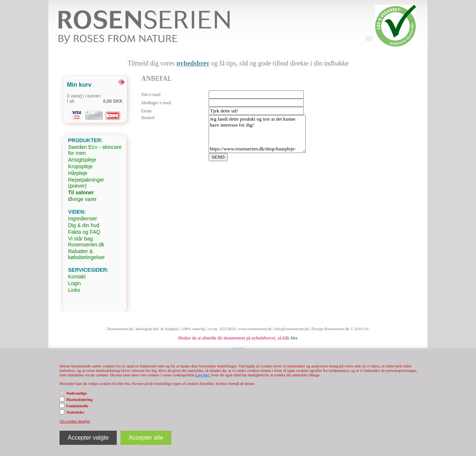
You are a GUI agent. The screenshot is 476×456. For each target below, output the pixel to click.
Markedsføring (79, 399)
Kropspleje (80, 166)
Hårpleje (78, 173)
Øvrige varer (82, 199)
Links (74, 290)
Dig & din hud (84, 225)
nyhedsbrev (193, 63)
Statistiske (75, 412)
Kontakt (77, 277)
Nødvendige (77, 393)
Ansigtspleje (82, 160)
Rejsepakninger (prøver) (86, 183)
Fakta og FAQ (84, 232)
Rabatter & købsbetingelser (86, 254)
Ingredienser (83, 219)
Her (294, 338)
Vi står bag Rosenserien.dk (86, 242)
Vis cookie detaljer (75, 421)
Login (74, 283)
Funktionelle (77, 406)
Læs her (202, 375)
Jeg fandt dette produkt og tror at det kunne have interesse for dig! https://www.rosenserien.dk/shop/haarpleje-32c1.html (257, 134)
